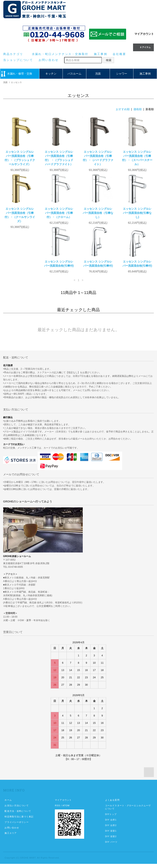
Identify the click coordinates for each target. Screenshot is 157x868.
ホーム (8, 804)
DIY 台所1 (111, 824)
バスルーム (74, 74)
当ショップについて (18, 60)
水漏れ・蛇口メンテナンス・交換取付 (60, 54)
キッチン (51, 74)
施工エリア (11, 837)
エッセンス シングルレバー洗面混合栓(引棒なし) (137, 213)
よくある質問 (112, 804)
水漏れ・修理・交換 (20, 74)
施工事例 (100, 54)
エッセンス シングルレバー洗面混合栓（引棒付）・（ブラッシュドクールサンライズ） (20, 158)
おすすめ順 (123, 109)
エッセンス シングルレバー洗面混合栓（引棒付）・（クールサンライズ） (20, 215)
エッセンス (16, 82)
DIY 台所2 (111, 829)
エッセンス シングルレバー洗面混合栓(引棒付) (20, 268)
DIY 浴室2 (111, 841)
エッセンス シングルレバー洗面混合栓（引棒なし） (98, 213)
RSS (57, 810)
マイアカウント (144, 34)
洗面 (98, 74)
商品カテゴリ (15, 54)
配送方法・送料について (18, 815)
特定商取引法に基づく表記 (19, 821)
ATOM (66, 810)
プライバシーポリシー (17, 826)
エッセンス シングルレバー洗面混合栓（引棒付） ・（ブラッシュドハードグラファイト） (59, 158)
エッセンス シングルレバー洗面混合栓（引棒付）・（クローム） (59, 213)
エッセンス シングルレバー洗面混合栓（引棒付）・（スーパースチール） (137, 158)
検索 (109, 60)
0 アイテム (143, 47)
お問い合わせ (49, 60)
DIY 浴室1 (111, 835)
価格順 (138, 109)
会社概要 (119, 54)
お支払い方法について (17, 810)
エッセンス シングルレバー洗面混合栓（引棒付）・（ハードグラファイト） (98, 158)
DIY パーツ (111, 846)
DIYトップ (111, 818)
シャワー (122, 74)
